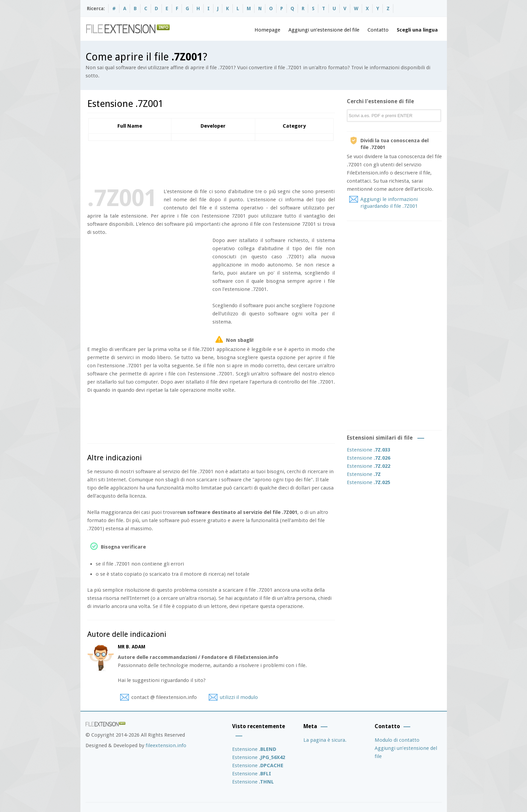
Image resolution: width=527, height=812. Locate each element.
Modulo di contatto (397, 740)
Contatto (378, 30)
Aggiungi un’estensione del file (324, 30)
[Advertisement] (211, 163)
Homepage (267, 30)
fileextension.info (166, 745)
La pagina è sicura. (325, 740)
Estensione (369, 450)
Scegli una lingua (417, 30)
